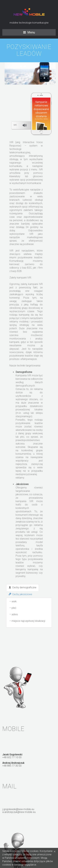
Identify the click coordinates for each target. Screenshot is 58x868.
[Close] (55, 851)
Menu (31, 32)
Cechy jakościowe (20, 594)
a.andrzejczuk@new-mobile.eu (19, 812)
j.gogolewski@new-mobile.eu (18, 809)
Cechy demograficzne (23, 587)
